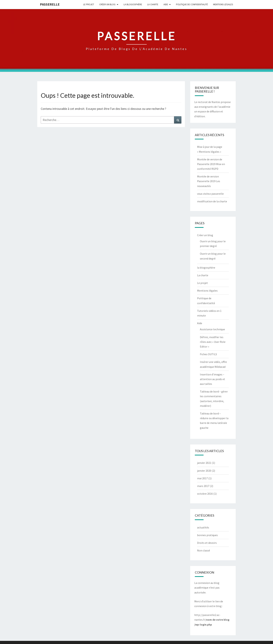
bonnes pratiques (207, 535)
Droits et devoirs (207, 543)
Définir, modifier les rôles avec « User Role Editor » (213, 342)
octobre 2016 (205, 494)
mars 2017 (203, 486)
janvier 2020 (204, 471)
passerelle (50, 4)
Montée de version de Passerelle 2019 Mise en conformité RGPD (211, 164)
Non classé (204, 550)
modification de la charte (212, 201)
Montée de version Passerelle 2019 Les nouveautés (209, 181)
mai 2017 (202, 478)
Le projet (89, 4)
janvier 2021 (204, 463)
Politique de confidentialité (192, 4)
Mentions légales (223, 4)
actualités (203, 527)
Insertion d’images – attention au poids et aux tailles (212, 379)
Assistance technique (212, 329)
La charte (153, 4)
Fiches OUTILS (208, 354)
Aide (166, 4)
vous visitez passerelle (210, 194)
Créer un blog (107, 4)
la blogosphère (133, 4)
